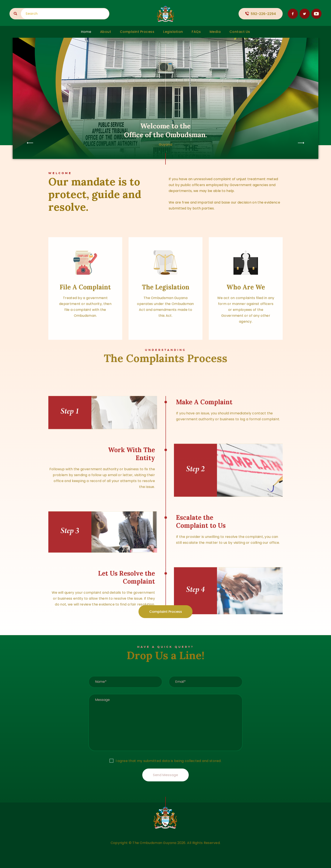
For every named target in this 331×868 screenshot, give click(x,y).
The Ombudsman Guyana (154, 843)
